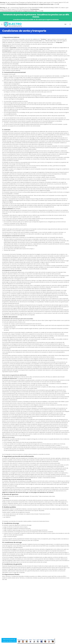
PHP (65, 24)
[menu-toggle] (2, 24)
